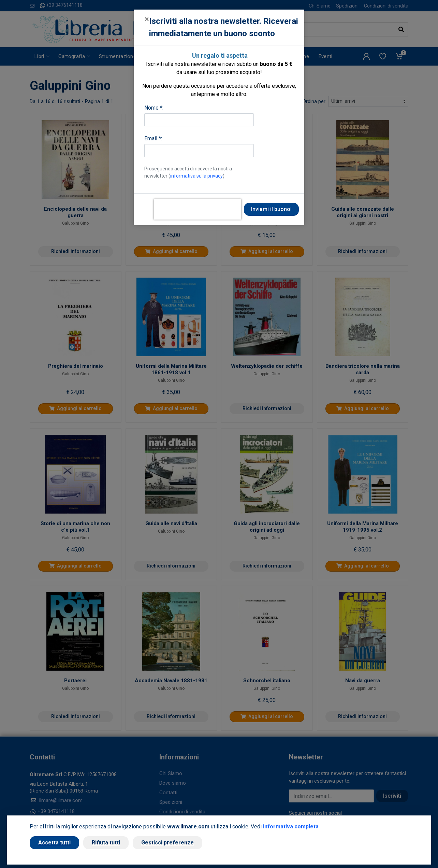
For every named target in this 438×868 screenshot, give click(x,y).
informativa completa (291, 827)
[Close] (147, 19)
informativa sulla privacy (196, 176)
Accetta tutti (54, 843)
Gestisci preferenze (167, 843)
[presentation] (198, 209)
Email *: (153, 138)
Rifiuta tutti (106, 843)
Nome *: (154, 108)
